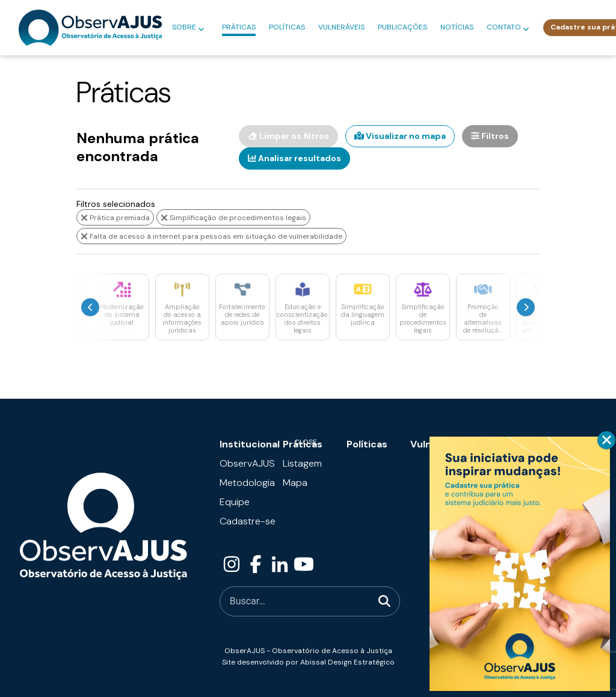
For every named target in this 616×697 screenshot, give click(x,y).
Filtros (490, 136)
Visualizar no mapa (400, 136)
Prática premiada (115, 218)
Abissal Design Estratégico (347, 662)
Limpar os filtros (288, 136)
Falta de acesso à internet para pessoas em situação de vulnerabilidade (211, 236)
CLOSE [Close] (606, 440)
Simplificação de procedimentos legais (233, 218)
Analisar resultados (294, 158)
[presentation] (90, 307)
